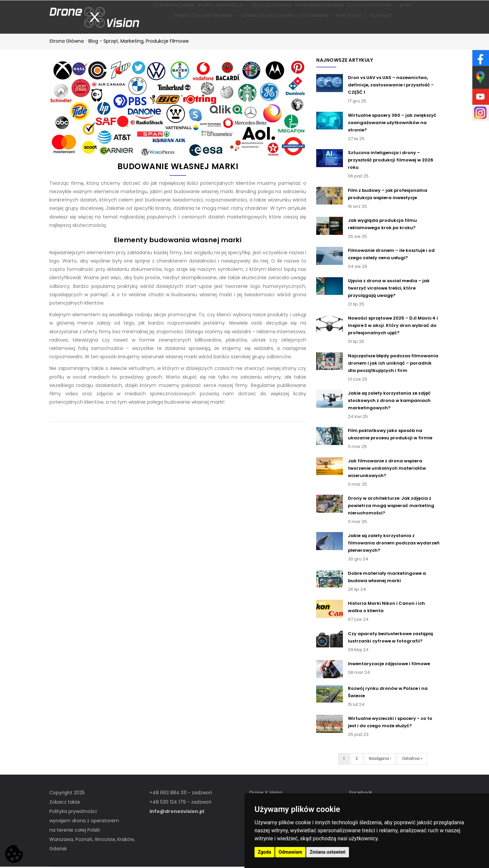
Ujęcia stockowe (373, 9)
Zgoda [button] (265, 852)
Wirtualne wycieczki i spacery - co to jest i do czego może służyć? (390, 723)
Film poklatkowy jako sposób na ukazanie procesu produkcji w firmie (390, 435)
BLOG (413, 9)
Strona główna (165, 9)
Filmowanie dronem (319, 9)
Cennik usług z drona (261, 26)
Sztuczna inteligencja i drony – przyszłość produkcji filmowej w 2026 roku (391, 161)
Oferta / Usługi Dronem (197, 26)
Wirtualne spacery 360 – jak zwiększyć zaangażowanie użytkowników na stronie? (392, 124)
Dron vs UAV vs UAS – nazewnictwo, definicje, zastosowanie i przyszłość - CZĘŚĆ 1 (391, 86)
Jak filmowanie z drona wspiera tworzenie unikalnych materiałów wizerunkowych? (387, 469)
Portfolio (352, 26)
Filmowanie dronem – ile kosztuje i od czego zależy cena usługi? (391, 255)
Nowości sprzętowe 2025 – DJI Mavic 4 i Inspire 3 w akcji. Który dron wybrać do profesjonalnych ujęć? (393, 326)
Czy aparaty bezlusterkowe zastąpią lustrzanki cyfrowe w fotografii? (390, 638)
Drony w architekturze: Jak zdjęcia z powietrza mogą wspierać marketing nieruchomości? (391, 507)
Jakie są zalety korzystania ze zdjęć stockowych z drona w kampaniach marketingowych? (389, 401)
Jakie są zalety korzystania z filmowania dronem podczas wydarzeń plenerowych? (394, 544)
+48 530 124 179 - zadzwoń (180, 803)
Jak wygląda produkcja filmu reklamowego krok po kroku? (382, 225)
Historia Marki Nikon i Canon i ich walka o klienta (386, 608)
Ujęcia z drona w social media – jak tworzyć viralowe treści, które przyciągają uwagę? (389, 289)
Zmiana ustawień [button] (327, 852)
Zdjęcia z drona (268, 9)
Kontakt (387, 26)
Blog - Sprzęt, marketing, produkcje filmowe (139, 42)
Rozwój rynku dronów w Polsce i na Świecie (388, 693)
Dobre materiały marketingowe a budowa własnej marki (387, 578)
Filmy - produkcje (216, 9)
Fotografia (312, 26)
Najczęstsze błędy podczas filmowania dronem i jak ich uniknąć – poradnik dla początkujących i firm (393, 364)
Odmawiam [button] (290, 852)
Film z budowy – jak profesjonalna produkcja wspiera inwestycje (388, 195)
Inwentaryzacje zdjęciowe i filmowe (389, 665)
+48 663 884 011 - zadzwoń (181, 794)
